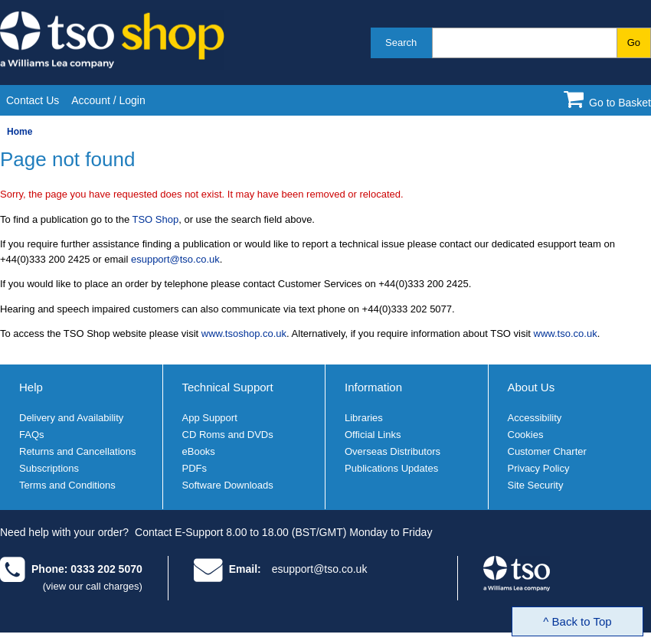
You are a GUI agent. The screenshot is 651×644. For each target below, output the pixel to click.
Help (31, 387)
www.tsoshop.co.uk (244, 333)
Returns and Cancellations (77, 451)
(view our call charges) (93, 586)
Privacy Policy (539, 468)
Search (401, 42)
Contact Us (33, 100)
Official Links (373, 435)
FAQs (32, 435)
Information (373, 387)
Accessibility (535, 418)
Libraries (364, 418)
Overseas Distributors (393, 451)
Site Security (536, 485)
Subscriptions (49, 468)
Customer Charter (547, 451)
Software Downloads (228, 485)
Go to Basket (620, 103)
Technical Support (228, 387)
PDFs (195, 468)
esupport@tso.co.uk (175, 259)
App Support (210, 418)
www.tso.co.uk (566, 333)
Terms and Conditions (67, 485)
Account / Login (108, 100)
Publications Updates (391, 468)
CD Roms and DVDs (228, 435)
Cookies (526, 435)
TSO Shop (156, 219)
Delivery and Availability (71, 418)
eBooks (199, 451)
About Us (532, 387)
